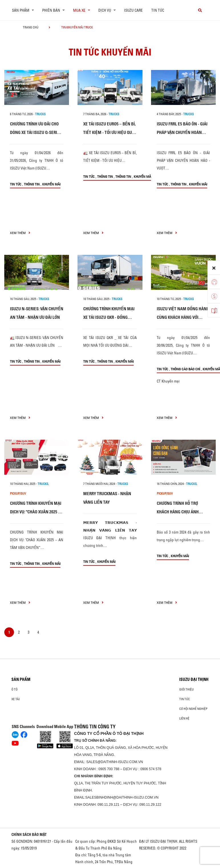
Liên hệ (184, 718)
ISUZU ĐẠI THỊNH (194, 679)
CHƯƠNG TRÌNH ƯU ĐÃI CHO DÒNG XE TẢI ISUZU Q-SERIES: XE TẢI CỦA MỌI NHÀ (36, 132)
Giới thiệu (187, 689)
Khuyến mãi (51, 184)
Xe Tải (16, 699)
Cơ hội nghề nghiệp (193, 709)
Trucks (40, 114)
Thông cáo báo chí (185, 369)
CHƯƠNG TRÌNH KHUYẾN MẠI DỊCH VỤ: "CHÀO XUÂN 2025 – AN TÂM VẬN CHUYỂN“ (36, 512)
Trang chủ (31, 27)
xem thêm (20, 233)
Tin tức (158, 10)
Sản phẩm (21, 679)
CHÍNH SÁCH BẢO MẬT (29, 834)
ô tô (15, 689)
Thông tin (32, 184)
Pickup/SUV (18, 493)
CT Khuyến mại (168, 381)
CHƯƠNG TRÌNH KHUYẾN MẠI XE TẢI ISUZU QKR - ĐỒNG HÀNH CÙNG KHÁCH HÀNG (109, 317)
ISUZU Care (133, 10)
